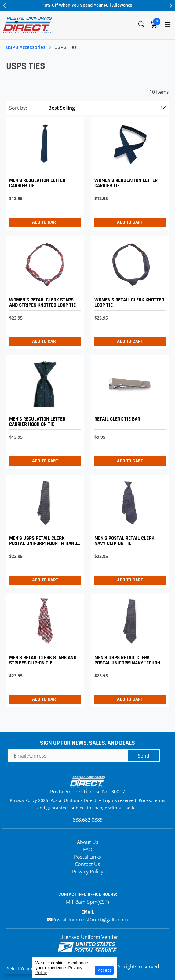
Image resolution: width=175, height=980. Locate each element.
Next (170, 6)
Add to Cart (45, 222)
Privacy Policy (88, 872)
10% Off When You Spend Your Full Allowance (88, 5)
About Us (88, 842)
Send (144, 756)
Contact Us (88, 864)
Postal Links (88, 857)
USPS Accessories (26, 47)
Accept (104, 970)
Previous (5, 6)
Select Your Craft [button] (24, 969)
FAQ (88, 849)
